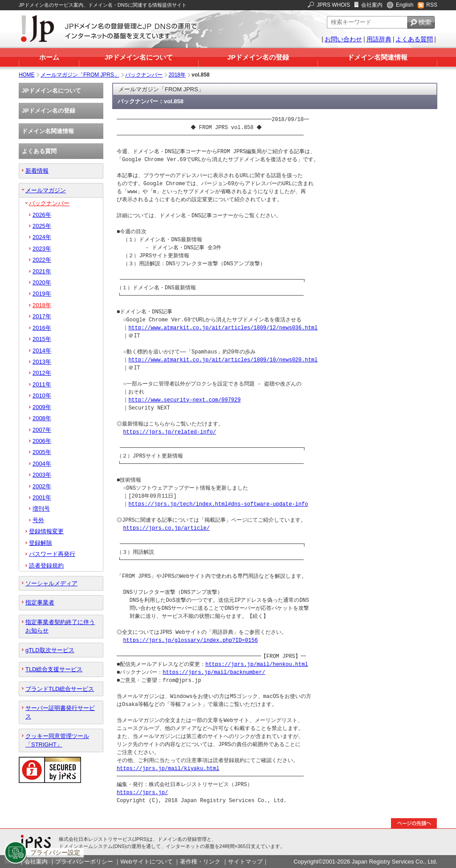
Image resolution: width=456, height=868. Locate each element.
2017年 (42, 316)
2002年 (42, 486)
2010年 (42, 395)
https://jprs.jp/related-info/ (169, 432)
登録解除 (41, 543)
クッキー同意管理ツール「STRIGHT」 (57, 740)
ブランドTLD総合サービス (60, 689)
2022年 (42, 260)
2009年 (42, 407)
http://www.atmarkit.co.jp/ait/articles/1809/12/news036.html (223, 328)
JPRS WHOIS (333, 5)
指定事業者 (40, 602)
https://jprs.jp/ (142, 793)
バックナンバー (144, 75)
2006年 (42, 441)
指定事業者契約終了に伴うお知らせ (60, 626)
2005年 (42, 452)
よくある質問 (414, 39)
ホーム (49, 57)
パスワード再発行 (52, 554)
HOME (27, 75)
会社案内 (372, 5)
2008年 (42, 418)
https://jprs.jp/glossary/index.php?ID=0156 (190, 640)
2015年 (42, 339)
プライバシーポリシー (84, 862)
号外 (38, 520)
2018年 (177, 75)
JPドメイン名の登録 (258, 57)
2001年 (42, 497)
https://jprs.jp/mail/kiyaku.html (168, 769)
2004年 (42, 464)
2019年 (42, 294)
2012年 (42, 373)
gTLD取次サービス (50, 650)
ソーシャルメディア (51, 583)
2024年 (42, 237)
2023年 (42, 249)
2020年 (42, 282)
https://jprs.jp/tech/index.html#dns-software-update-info (218, 504)
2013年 (42, 362)
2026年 (42, 215)
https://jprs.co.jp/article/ (166, 528)
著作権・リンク (200, 862)
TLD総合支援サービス (54, 669)
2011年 (42, 384)
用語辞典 (379, 39)
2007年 (42, 430)
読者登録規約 (46, 566)
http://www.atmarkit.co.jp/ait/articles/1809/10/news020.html (223, 360)
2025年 (42, 226)
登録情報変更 (46, 531)
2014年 (42, 351)
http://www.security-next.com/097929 (184, 400)
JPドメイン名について (139, 57)
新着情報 (37, 171)
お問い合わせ (343, 39)
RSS (432, 5)
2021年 (42, 271)
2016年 (42, 328)
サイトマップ (245, 862)
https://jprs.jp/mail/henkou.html (256, 664)
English (405, 5)
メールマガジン (46, 190)
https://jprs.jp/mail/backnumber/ (214, 672)
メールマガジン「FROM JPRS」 (80, 75)
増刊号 (41, 509)
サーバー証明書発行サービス (60, 712)
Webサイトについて (146, 862)
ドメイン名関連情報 (377, 57)
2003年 (42, 475)
